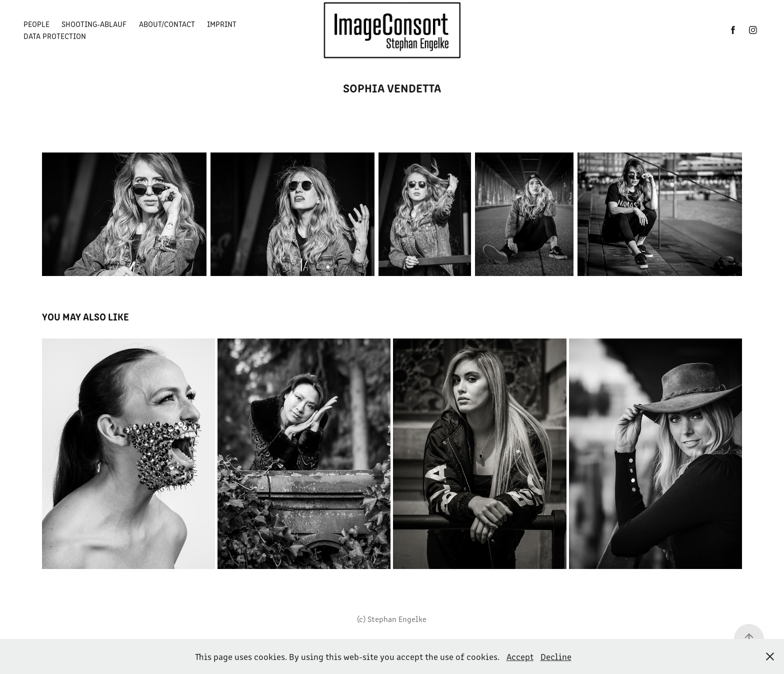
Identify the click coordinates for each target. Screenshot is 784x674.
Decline (556, 656)
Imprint (222, 24)
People (36, 24)
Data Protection (55, 36)
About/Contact (167, 24)
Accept (520, 656)
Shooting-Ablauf (94, 24)
